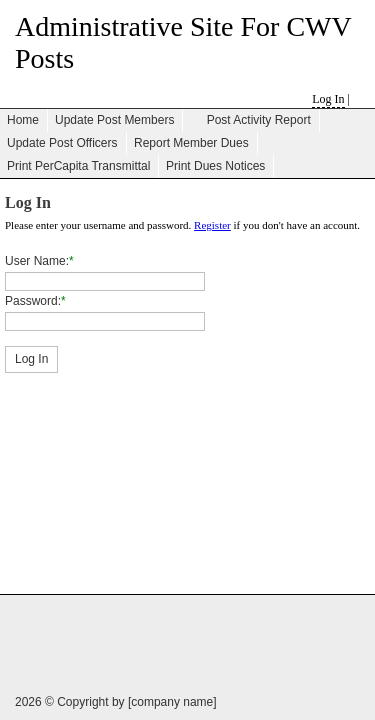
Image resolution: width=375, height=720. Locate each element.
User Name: (37, 261)
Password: (33, 301)
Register (212, 225)
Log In (328, 99)
